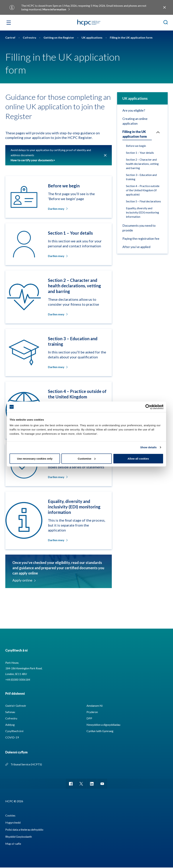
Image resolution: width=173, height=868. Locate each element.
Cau (105, 155)
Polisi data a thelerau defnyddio (24, 830)
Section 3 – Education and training (141, 177)
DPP (89, 718)
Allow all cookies (138, 458)
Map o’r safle (13, 844)
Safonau (10, 712)
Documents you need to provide (139, 228)
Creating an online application (135, 121)
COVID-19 (12, 737)
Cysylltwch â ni (14, 731)
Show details (149, 447)
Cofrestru (11, 718)
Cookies (10, 816)
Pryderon (92, 712)
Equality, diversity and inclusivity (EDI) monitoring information (142, 212)
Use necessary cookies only (35, 458)
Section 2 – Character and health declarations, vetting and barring (142, 164)
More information (54, 9)
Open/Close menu (157, 132)
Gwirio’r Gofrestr (16, 706)
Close (164, 7)
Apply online (24, 580)
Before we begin (136, 146)
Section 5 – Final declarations (143, 201)
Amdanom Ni (95, 706)
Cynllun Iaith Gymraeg (100, 731)
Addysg (10, 725)
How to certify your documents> (33, 160)
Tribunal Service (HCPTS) (26, 764)
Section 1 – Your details (140, 153)
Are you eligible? (134, 110)
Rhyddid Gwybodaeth (19, 837)
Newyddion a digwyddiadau (103, 725)
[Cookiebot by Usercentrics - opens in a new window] (148, 407)
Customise (87, 458)
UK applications (135, 98)
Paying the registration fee (141, 239)
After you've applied (136, 247)
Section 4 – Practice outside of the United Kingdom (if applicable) (143, 190)
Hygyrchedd (13, 823)
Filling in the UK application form (135, 134)
